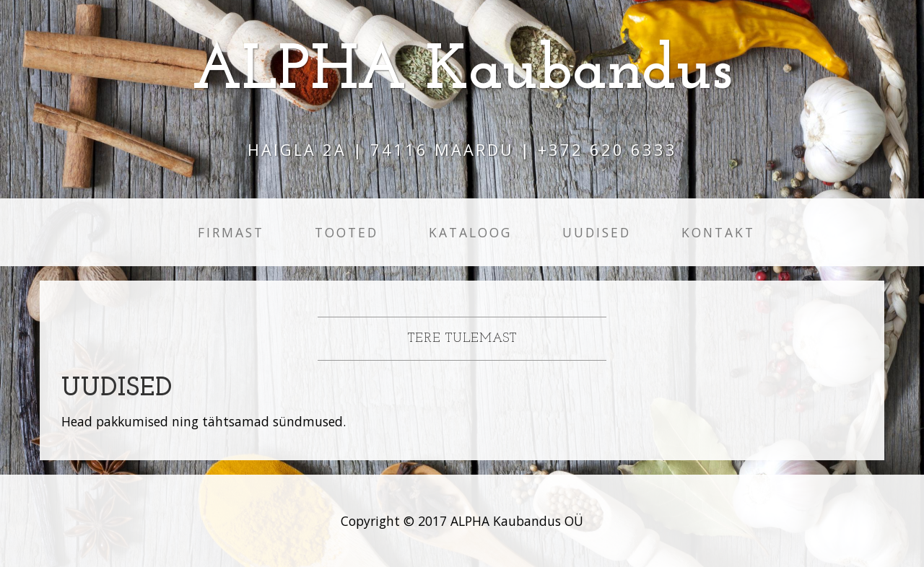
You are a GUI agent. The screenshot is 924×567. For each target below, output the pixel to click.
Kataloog (470, 232)
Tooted (346, 232)
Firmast (231, 232)
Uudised (597, 232)
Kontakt (718, 232)
